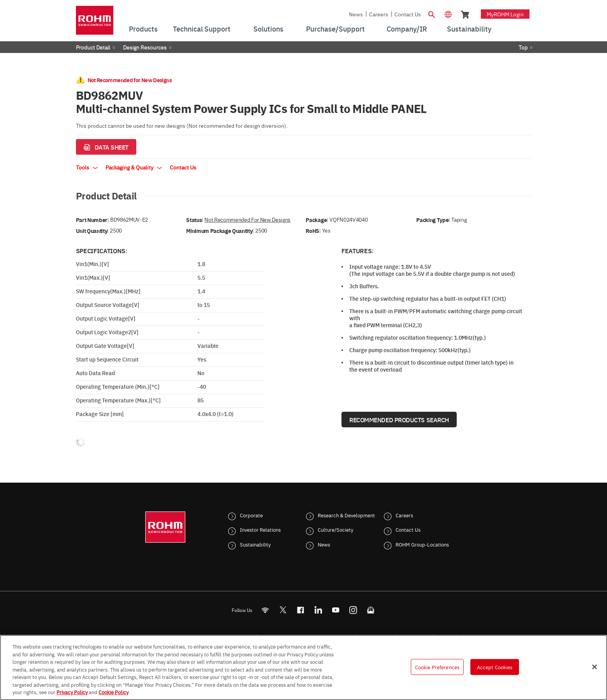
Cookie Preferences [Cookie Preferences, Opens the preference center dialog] (437, 666)
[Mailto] (370, 610)
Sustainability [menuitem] (469, 29)
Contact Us (408, 14)
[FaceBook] (300, 610)
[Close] (595, 667)
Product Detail (93, 47)
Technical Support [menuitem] (202, 29)
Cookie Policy (113, 692)
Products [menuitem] (143, 29)
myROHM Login (505, 14)
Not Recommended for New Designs (247, 220)
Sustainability (255, 544)
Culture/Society (335, 529)
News (356, 14)
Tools (87, 167)
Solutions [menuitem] (268, 29)
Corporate (251, 515)
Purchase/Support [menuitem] (335, 29)
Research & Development (346, 515)
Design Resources (145, 47)
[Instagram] (353, 610)
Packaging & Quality (134, 167)
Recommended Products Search (399, 420)
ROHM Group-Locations (422, 544)
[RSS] (265, 610)
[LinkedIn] (318, 610)
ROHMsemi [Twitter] (283, 610)
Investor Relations (260, 529)
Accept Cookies (495, 666)
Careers (379, 14)
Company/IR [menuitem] (407, 29)
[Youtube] (335, 610)
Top (523, 47)
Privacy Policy (72, 692)
